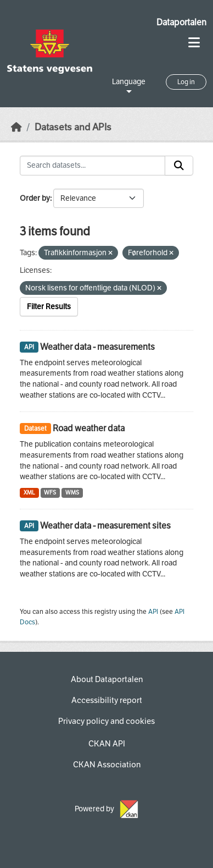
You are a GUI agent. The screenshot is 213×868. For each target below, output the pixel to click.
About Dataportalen (107, 679)
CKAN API (107, 744)
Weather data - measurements (97, 347)
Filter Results (49, 307)
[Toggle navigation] (194, 43)
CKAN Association (107, 765)
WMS (72, 493)
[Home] (16, 127)
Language (129, 82)
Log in (186, 82)
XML (29, 493)
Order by (35, 198)
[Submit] (179, 166)
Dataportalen (181, 22)
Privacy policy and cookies (107, 721)
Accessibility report (107, 700)
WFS (50, 493)
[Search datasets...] (93, 166)
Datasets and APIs (73, 127)
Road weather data (89, 428)
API (153, 612)
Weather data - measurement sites (105, 526)
